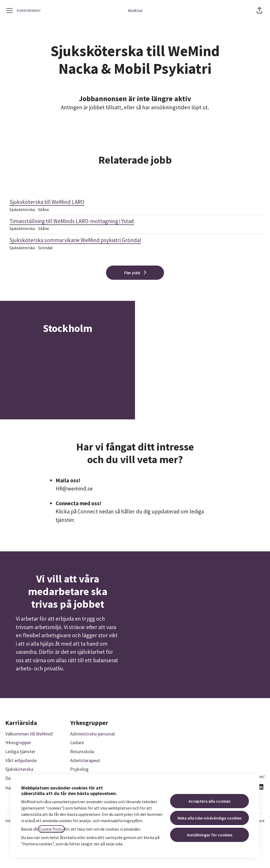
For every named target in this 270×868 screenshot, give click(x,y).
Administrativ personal (92, 734)
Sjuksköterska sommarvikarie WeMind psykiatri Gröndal (135, 240)
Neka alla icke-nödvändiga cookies (209, 818)
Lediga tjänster (20, 751)
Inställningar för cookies (210, 835)
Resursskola (82, 751)
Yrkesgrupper (18, 742)
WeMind (135, 11)
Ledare (77, 742)
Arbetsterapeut (85, 760)
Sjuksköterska (19, 769)
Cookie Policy (51, 829)
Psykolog (79, 769)
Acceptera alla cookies (209, 801)
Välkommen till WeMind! (29, 734)
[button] (259, 11)
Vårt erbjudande (21, 760)
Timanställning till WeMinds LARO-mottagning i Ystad (135, 221)
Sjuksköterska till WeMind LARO (135, 202)
